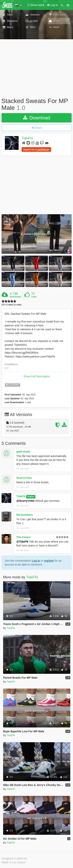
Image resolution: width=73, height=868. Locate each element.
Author (31, 496)
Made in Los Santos (14, 862)
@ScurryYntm (25, 501)
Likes (34, 297)
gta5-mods (23, 452)
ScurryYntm (24, 478)
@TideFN (22, 542)
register (49, 561)
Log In (36, 561)
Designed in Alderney (14, 858)
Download (37, 118)
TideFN (27, 138)
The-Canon (23, 537)
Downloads (15, 297)
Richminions (24, 515)
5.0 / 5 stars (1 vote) (11, 305)
